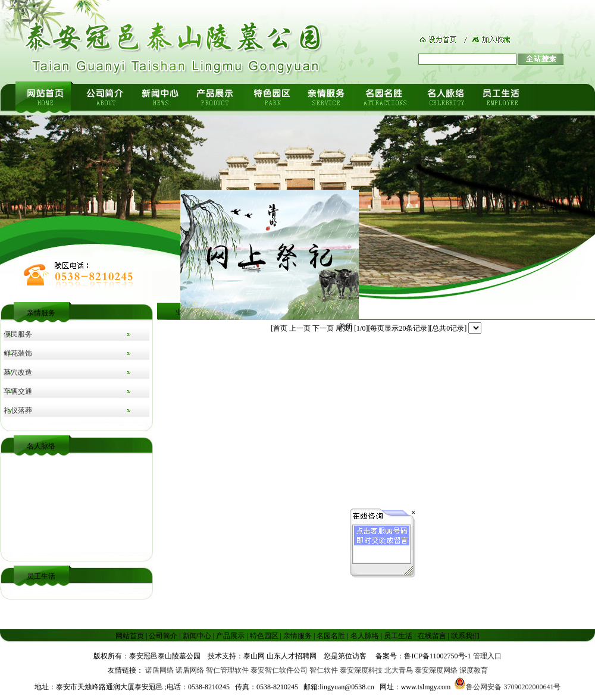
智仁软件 (324, 670)
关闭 (347, 324)
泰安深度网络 (436, 670)
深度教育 (474, 670)
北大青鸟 (399, 670)
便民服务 (18, 334)
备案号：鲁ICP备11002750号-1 (423, 656)
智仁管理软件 (227, 670)
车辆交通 (18, 391)
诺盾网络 (159, 670)
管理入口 (487, 656)
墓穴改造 (18, 372)
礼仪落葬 (18, 410)
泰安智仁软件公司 (279, 670)
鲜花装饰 (18, 353)
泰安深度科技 (361, 670)
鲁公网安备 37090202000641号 (507, 687)
